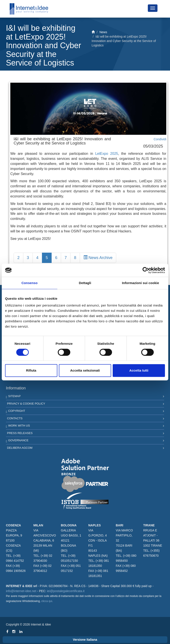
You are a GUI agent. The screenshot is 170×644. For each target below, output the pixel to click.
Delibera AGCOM (20, 448)
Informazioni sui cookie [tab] (140, 283)
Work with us (19, 426)
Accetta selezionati (85, 370)
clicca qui (47, 601)
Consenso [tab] (30, 283)
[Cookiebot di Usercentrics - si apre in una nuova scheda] (146, 270)
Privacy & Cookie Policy (26, 404)
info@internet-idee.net (21, 591)
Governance (18, 440)
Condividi (160, 139)
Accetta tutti (139, 370)
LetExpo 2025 (107, 154)
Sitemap (14, 396)
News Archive (98, 258)
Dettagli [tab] (85, 283)
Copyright (17, 411)
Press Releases (20, 433)
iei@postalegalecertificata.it (66, 591)
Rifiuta (31, 370)
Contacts (15, 418)
